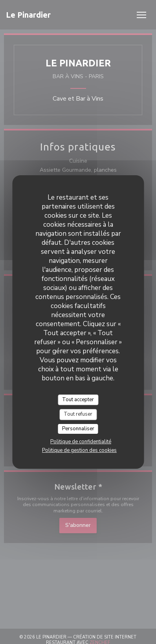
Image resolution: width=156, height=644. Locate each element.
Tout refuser (78, 414)
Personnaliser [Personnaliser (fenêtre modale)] (78, 429)
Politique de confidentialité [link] (81, 442)
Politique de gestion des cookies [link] (79, 450)
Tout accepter (78, 400)
